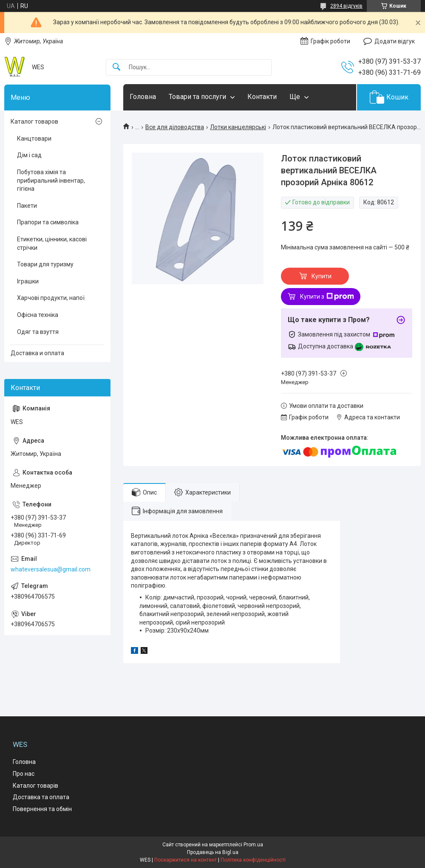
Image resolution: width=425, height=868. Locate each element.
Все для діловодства (175, 127)
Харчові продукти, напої (51, 298)
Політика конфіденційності (253, 860)
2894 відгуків (346, 6)
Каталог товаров (34, 122)
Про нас (24, 774)
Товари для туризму (45, 264)
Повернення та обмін (42, 809)
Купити (322, 276)
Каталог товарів (35, 786)
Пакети (27, 206)
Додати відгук (395, 41)
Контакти (262, 97)
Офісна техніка (38, 315)
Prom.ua (253, 845)
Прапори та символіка (48, 222)
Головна (143, 97)
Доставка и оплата (37, 353)
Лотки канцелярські (238, 127)
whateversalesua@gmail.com (51, 569)
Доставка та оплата (41, 797)
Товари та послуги (197, 97)
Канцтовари (34, 139)
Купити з (327, 297)
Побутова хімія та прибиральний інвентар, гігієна (51, 180)
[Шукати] (116, 67)
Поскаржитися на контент (186, 860)
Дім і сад (29, 155)
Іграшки (28, 281)
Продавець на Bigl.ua (213, 852)
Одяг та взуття (38, 332)
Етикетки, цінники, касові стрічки (52, 243)
